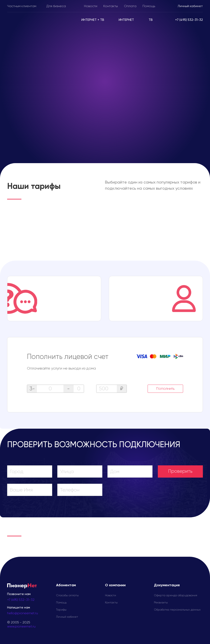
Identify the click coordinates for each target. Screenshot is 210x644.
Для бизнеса (56, 6)
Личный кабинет (190, 6)
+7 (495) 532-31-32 (21, 600)
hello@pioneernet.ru (23, 613)
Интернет (126, 20)
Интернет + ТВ (93, 20)
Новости (91, 6)
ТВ (151, 20)
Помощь (149, 6)
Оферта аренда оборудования (176, 595)
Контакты (111, 6)
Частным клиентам (22, 6)
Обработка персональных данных (177, 610)
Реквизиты (161, 603)
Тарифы (61, 610)
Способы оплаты (67, 595)
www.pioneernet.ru (21, 627)
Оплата (130, 6)
